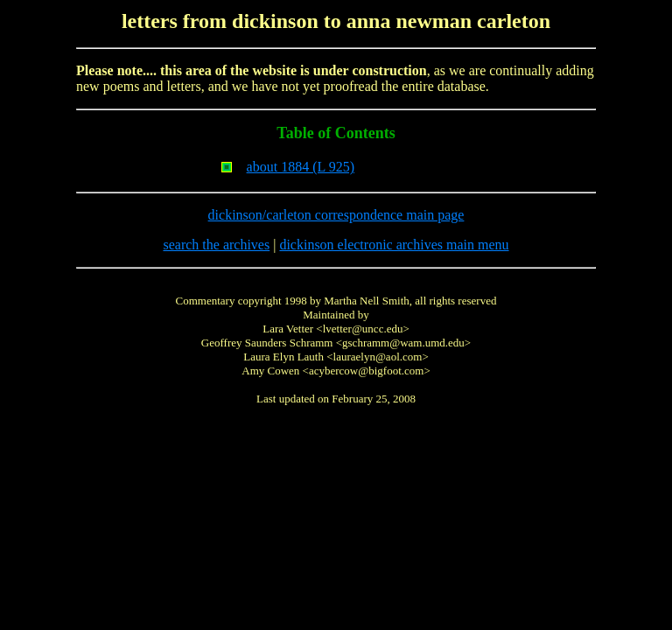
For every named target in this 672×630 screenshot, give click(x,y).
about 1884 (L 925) (301, 167)
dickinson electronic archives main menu (394, 245)
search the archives (216, 245)
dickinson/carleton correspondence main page (336, 215)
